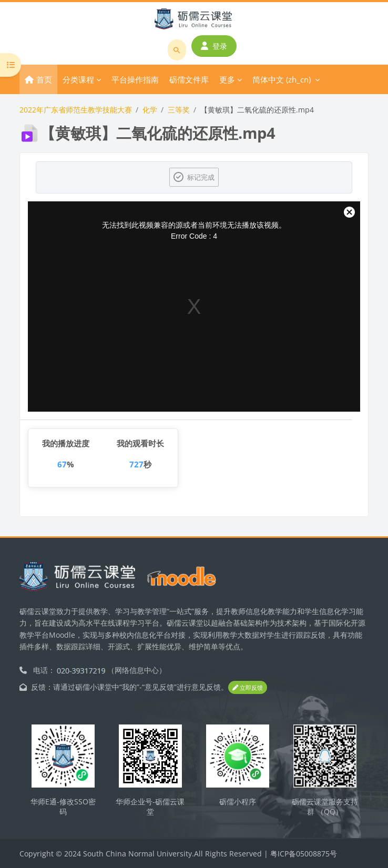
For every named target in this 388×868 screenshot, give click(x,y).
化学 (150, 110)
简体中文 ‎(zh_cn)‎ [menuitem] (282, 79)
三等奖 (179, 110)
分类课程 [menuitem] (78, 79)
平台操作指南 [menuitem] (135, 79)
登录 (214, 46)
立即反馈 (248, 687)
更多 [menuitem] (227, 79)
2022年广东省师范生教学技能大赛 (76, 110)
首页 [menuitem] (44, 79)
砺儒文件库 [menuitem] (189, 79)
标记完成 (201, 177)
